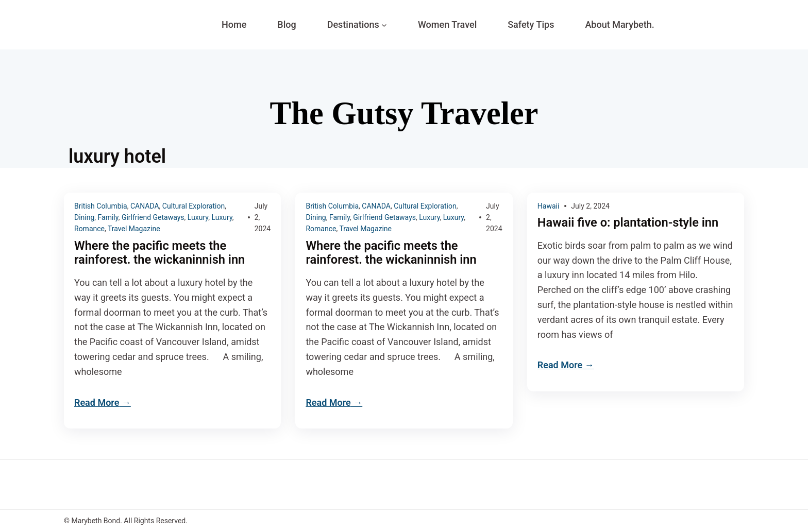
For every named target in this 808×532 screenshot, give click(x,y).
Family (108, 217)
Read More (97, 402)
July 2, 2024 (590, 206)
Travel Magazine (134, 229)
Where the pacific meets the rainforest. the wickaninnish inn (161, 253)
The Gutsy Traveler (404, 113)
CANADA (145, 206)
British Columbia (101, 206)
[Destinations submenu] (384, 25)
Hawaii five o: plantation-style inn (630, 223)
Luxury (198, 217)
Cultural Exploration (193, 206)
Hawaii (549, 206)
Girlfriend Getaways (153, 217)
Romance (89, 229)
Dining (84, 217)
